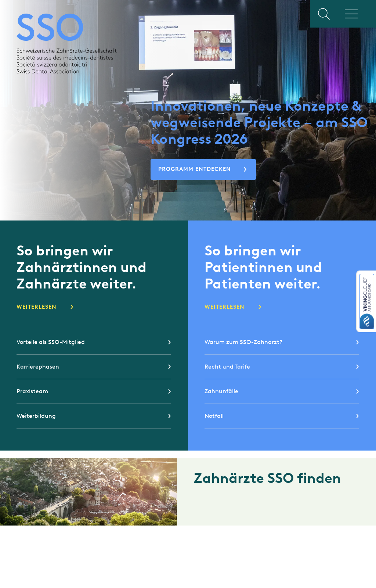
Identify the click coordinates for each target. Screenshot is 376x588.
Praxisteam (32, 391)
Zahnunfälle (221, 391)
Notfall (214, 416)
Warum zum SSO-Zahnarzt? (243, 342)
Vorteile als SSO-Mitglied (51, 342)
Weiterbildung (36, 416)
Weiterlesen (37, 307)
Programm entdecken (195, 169)
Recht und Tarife (227, 367)
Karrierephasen (38, 367)
